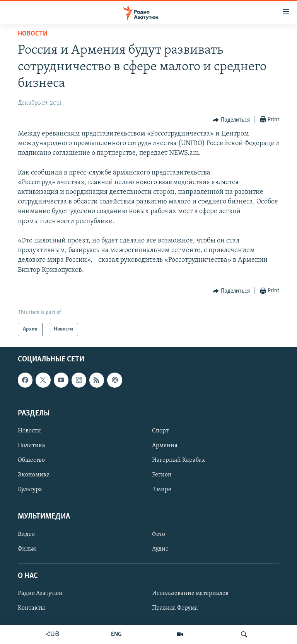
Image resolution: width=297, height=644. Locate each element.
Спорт (160, 431)
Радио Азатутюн (40, 593)
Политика (32, 446)
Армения (165, 446)
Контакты (31, 608)
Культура (30, 490)
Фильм (27, 549)
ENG (116, 634)
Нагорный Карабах (178, 460)
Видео (26, 534)
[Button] (231, 120)
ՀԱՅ (53, 634)
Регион (162, 475)
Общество (31, 460)
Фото (159, 534)
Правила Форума (175, 608)
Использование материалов (190, 593)
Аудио (160, 549)
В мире (162, 490)
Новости (33, 34)
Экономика (34, 475)
